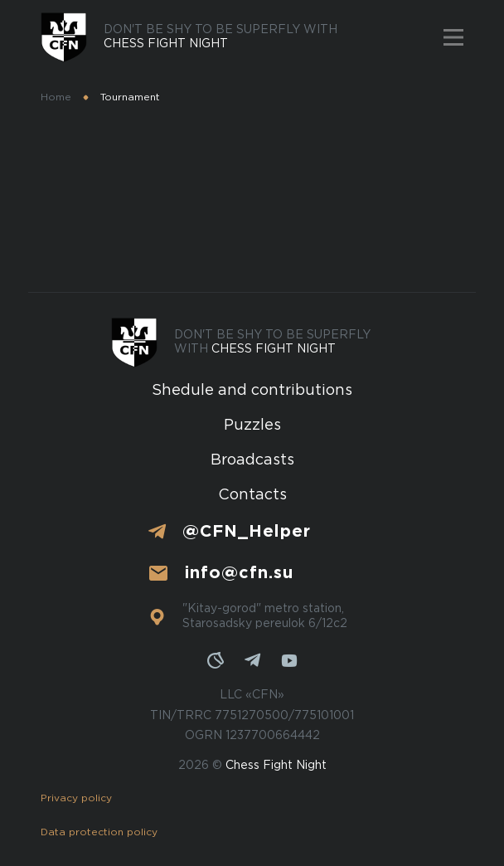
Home (56, 97)
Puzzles (252, 426)
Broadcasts (252, 460)
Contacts (252, 495)
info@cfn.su (239, 573)
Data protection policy (99, 832)
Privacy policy (76, 798)
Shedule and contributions (252, 391)
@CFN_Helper (247, 532)
